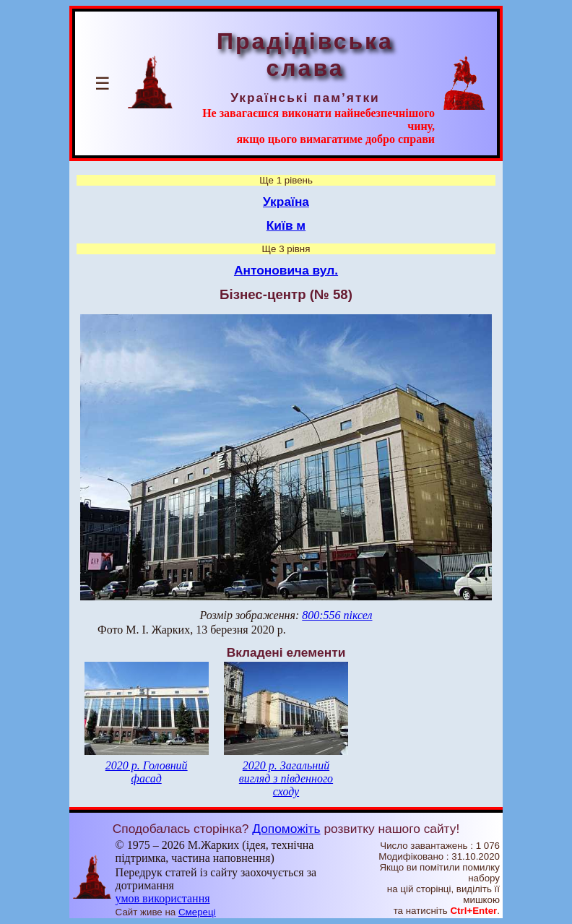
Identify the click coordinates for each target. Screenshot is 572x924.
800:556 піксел (337, 615)
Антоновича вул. (286, 270)
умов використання (163, 898)
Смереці (197, 912)
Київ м (286, 225)
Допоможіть (286, 829)
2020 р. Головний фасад (147, 772)
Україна (286, 202)
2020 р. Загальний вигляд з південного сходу (286, 778)
